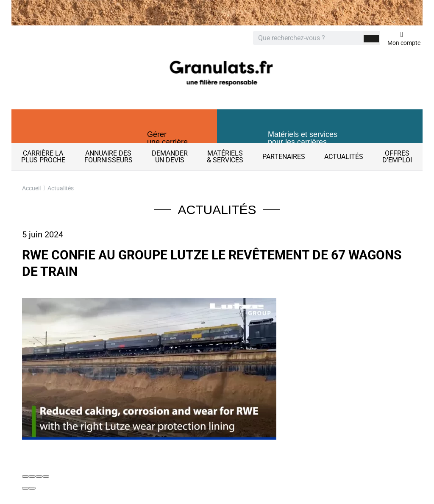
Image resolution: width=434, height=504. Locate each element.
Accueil (31, 188)
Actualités (344, 157)
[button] (114, 134)
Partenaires (284, 157)
